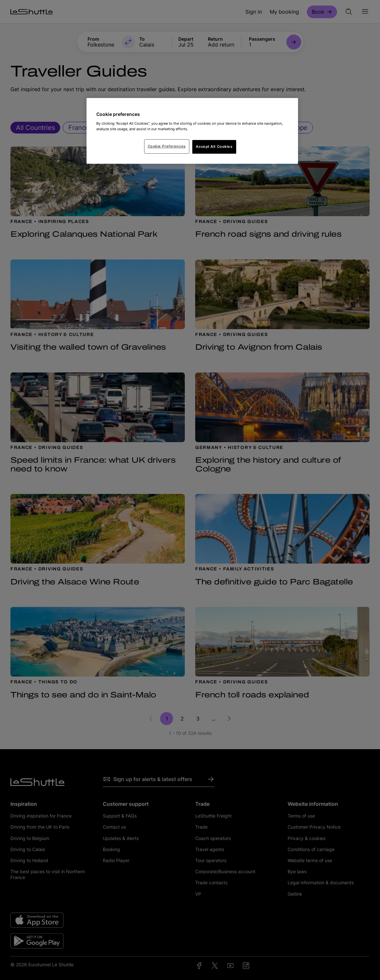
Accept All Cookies (214, 147)
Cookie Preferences (167, 146)
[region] (192, 131)
